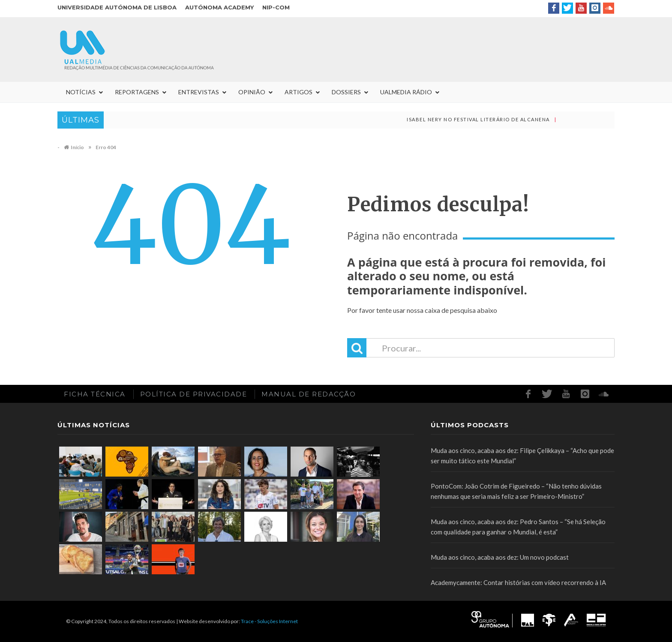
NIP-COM (276, 7)
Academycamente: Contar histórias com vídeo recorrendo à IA (518, 582)
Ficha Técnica (95, 394)
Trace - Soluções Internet (269, 621)
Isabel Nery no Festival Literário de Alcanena (484, 119)
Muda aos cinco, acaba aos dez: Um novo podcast (500, 557)
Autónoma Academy (219, 7)
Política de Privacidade (194, 394)
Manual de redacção (309, 394)
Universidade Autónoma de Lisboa (117, 7)
